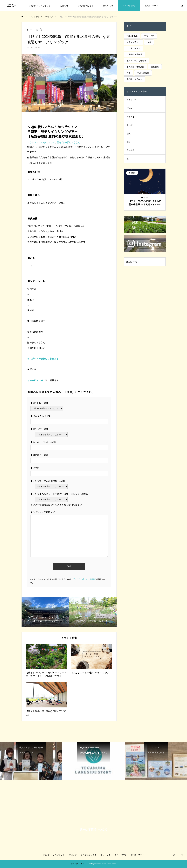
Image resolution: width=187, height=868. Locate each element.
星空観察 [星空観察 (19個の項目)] (155, 67)
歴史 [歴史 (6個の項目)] (129, 73)
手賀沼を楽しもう (86, 6)
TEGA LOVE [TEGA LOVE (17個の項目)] (132, 36)
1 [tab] (142, 197)
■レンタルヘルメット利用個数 (46, 494)
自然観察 (130, 150)
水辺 (129, 142)
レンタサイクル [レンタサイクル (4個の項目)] (133, 48)
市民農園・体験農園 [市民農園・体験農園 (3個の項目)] (135, 67)
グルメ (130, 108)
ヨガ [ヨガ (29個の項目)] (149, 42)
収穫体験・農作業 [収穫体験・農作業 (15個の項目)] (134, 54)
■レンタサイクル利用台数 (44, 481)
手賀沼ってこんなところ (40, 6)
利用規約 (93, 579)
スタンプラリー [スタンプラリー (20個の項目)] (133, 42)
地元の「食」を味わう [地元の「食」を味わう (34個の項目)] (136, 61)
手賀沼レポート (151, 6)
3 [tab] (147, 197)
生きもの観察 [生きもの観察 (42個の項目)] (143, 73)
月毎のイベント (133, 117)
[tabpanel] (145, 190)
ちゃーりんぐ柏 (35, 380)
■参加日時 (36, 403)
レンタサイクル (47, 142)
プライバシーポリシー (81, 579)
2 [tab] (145, 197)
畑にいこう (108, 6)
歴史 (59, 142)
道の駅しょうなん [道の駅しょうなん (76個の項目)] (134, 79)
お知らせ (64, 6)
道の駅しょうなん (71, 142)
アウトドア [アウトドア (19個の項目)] (149, 36)
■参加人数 (36, 429)
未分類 (130, 125)
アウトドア (34, 30)
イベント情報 (129, 6)
